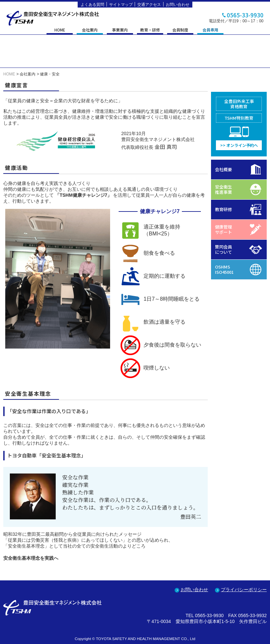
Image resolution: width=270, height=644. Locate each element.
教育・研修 (150, 30)
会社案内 (90, 30)
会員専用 (210, 30)
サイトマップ (121, 5)
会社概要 (223, 169)
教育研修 (223, 209)
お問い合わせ (178, 5)
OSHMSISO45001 (224, 269)
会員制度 (180, 30)
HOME (60, 30)
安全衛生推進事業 (223, 189)
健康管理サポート (223, 229)
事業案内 (120, 30)
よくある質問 (92, 5)
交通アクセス (149, 5)
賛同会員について (223, 249)
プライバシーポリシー (244, 590)
